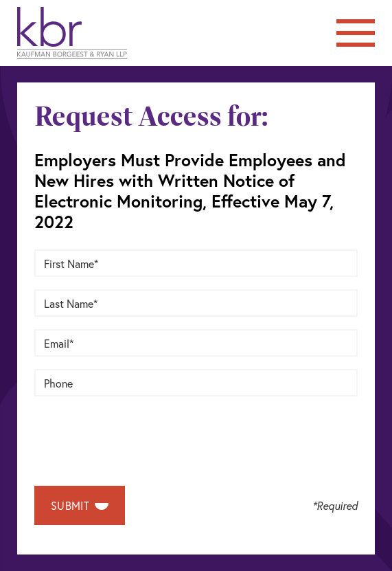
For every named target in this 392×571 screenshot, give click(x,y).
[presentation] (139, 436)
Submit (80, 505)
